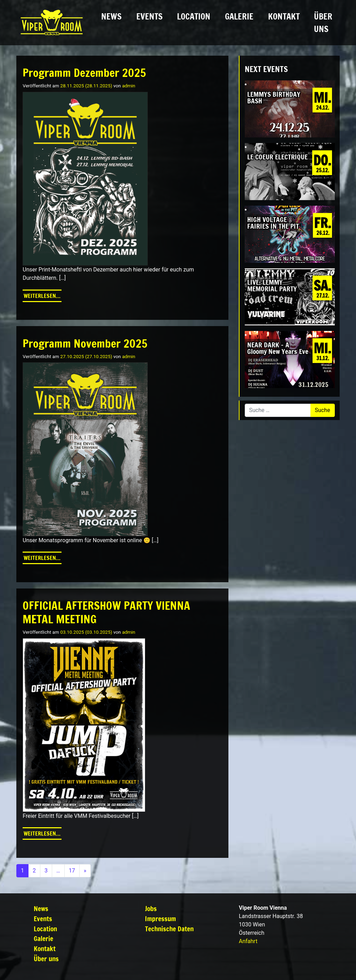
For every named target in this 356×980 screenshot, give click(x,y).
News (111, 16)
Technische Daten (169, 929)
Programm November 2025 (85, 343)
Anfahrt (248, 941)
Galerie (239, 16)
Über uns (323, 23)
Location (194, 16)
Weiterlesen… (43, 295)
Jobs (151, 908)
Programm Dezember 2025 (84, 73)
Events (149, 16)
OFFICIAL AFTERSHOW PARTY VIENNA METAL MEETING (106, 612)
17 (72, 871)
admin (129, 86)
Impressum (160, 919)
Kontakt (284, 16)
